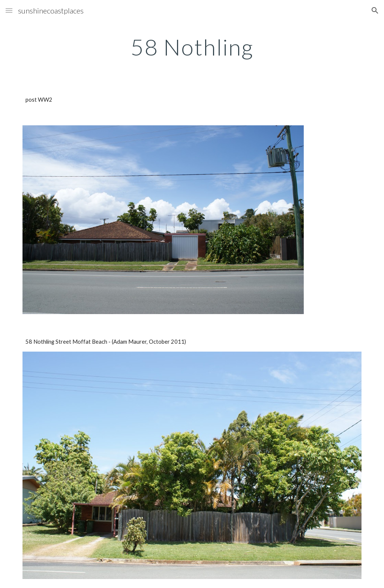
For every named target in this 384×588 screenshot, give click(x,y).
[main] (192, 47)
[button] (9, 10)
